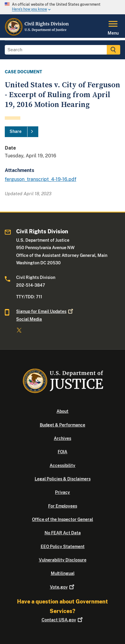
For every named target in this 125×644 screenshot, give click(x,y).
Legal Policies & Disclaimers (63, 479)
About (62, 411)
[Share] (22, 132)
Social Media (29, 319)
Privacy (62, 492)
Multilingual (63, 573)
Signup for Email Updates (45, 311)
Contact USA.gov (63, 620)
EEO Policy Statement (63, 547)
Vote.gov (63, 587)
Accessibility (62, 465)
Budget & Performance (62, 425)
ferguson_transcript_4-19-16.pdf (41, 179)
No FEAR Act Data (63, 533)
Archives (62, 438)
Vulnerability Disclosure (63, 560)
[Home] (37, 34)
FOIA (62, 452)
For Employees (63, 506)
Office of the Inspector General (62, 519)
